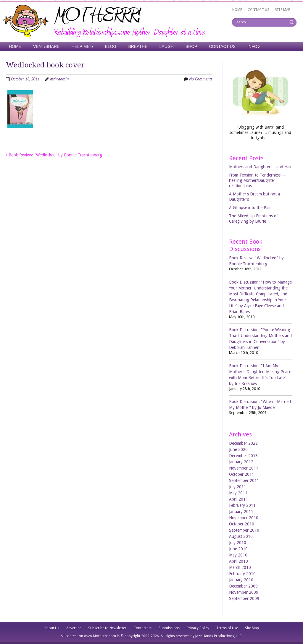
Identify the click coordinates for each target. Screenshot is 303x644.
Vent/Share (46, 46)
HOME (237, 10)
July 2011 (238, 487)
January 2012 (241, 462)
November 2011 (244, 468)
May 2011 (238, 493)
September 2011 (244, 480)
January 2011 (241, 512)
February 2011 (242, 505)
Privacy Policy (198, 628)
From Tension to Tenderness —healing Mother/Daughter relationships (258, 180)
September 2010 (244, 530)
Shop (191, 46)
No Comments (201, 79)
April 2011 (238, 499)
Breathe (138, 46)
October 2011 (242, 474)
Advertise (74, 628)
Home (15, 46)
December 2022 (243, 443)
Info (252, 46)
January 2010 (241, 580)
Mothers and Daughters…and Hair (260, 167)
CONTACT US (258, 10)
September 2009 (244, 598)
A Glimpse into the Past (250, 208)
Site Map (252, 628)
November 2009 (244, 592)
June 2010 (238, 549)
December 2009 (243, 586)
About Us (52, 628)
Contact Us (223, 46)
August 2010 (241, 536)
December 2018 (243, 456)
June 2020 (238, 449)
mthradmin (59, 79)
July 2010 (238, 543)
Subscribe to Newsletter (107, 628)
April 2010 (238, 561)
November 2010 (244, 518)
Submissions (169, 628)
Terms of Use (227, 628)
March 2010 (240, 567)
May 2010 (238, 555)
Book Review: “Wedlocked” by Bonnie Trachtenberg (54, 155)
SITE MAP (283, 10)
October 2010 (242, 524)
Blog (111, 46)
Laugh (167, 46)
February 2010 (242, 574)
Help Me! (81, 46)
